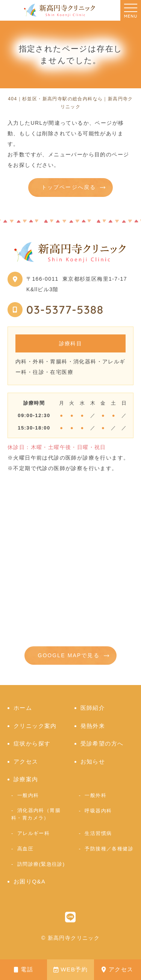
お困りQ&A (30, 881)
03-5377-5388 (65, 310)
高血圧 (25, 849)
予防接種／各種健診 (109, 849)
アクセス (117, 969)
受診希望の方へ (102, 743)
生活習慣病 (98, 833)
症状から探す (32, 743)
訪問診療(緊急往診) (41, 864)
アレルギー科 (33, 833)
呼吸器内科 (98, 811)
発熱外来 (93, 726)
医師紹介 (93, 708)
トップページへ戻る (69, 187)
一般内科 (28, 795)
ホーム (23, 708)
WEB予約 (70, 969)
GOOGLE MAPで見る (68, 655)
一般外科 (96, 795)
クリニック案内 (35, 726)
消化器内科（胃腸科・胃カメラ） (36, 814)
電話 (23, 969)
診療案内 (26, 779)
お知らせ (93, 761)
